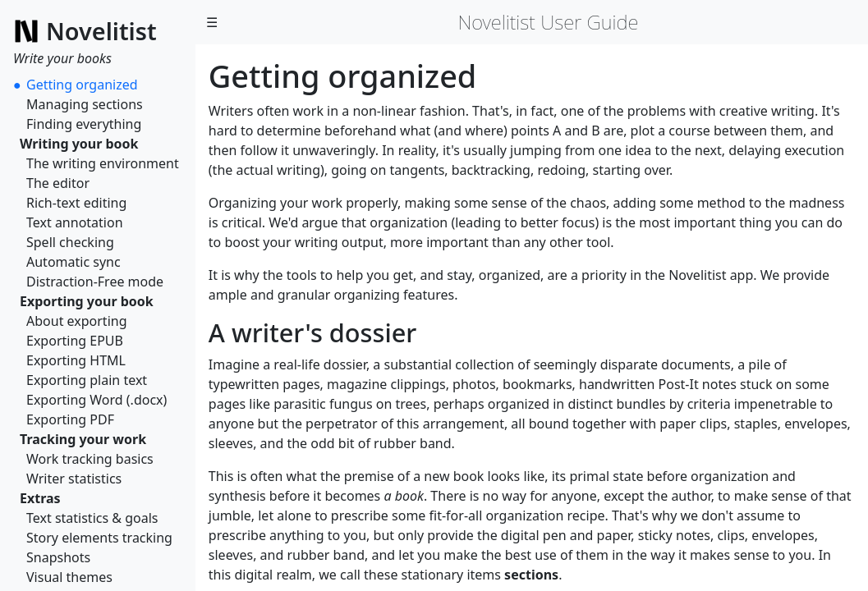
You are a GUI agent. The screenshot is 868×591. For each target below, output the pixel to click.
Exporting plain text (87, 380)
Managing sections (85, 104)
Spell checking (70, 242)
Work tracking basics (90, 459)
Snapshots (58, 557)
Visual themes (69, 577)
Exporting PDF (70, 419)
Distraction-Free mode (95, 282)
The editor (58, 183)
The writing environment (103, 163)
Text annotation (75, 222)
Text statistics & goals (92, 518)
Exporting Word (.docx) (96, 400)
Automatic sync (73, 262)
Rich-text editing (76, 203)
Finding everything (84, 124)
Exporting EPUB (75, 341)
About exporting (77, 321)
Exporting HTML (76, 360)
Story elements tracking (99, 538)
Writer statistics (74, 479)
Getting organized (82, 85)
